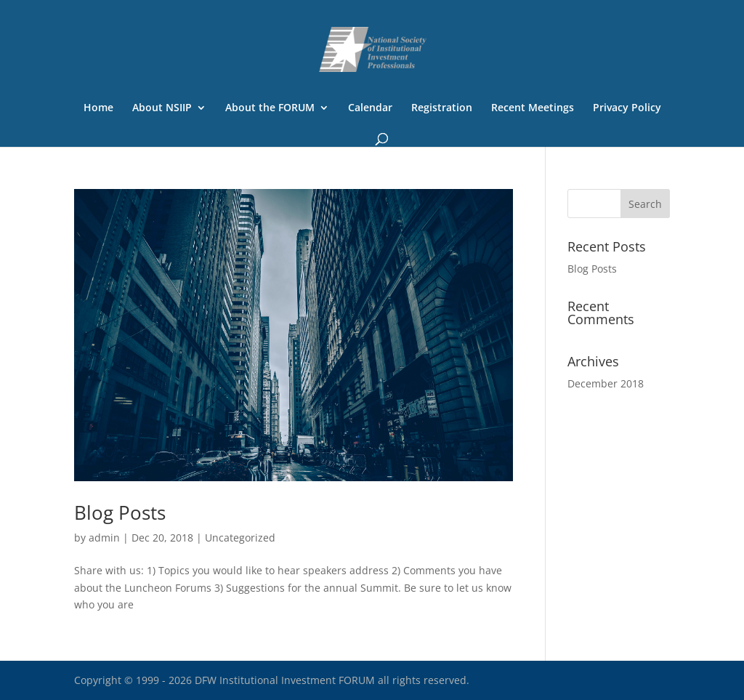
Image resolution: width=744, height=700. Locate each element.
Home (98, 108)
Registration (442, 108)
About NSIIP (162, 108)
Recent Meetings (533, 108)
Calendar (370, 108)
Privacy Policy (627, 108)
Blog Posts (120, 512)
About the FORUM (270, 108)
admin (104, 538)
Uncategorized (240, 538)
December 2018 (606, 383)
